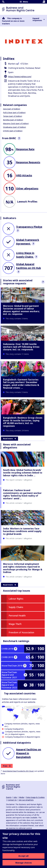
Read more (10, 439)
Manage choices (24, 863)
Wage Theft (15, 624)
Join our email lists (26, 800)
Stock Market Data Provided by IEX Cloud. (18, 771)
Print (7, 766)
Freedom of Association (21, 632)
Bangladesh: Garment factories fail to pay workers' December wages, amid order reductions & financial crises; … (21, 384)
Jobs (15, 797)
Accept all (23, 856)
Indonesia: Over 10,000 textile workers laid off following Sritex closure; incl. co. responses (21, 347)
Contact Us (12, 800)
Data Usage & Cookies (35, 797)
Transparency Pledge (29, 227)
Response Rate (25, 149)
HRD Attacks (24, 175)
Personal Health (17, 616)
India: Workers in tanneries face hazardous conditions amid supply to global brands (22, 531)
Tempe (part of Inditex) (13, 116)
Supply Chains (16, 607)
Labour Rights (16, 599)
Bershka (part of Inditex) (13, 120)
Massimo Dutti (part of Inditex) (16, 123)
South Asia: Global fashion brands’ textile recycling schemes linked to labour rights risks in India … (23, 473)
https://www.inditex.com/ (20, 77)
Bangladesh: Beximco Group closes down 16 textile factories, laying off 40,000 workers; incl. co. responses (23, 422)
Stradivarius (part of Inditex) (14, 127)
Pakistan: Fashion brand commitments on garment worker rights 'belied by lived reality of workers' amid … (22, 494)
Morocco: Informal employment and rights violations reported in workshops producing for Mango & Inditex (23, 568)
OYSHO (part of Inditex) (13, 131)
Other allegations (27, 188)
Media (22, 797)
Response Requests (28, 162)
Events (9, 797)
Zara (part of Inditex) (12, 109)
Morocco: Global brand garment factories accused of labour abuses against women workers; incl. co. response (21, 310)
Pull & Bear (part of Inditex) (14, 113)
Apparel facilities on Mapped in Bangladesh (29, 753)
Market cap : (14, 64)
